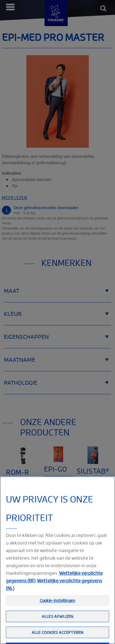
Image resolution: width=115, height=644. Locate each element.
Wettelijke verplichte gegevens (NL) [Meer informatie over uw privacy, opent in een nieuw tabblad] (54, 594)
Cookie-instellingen (58, 610)
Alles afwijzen (57, 626)
